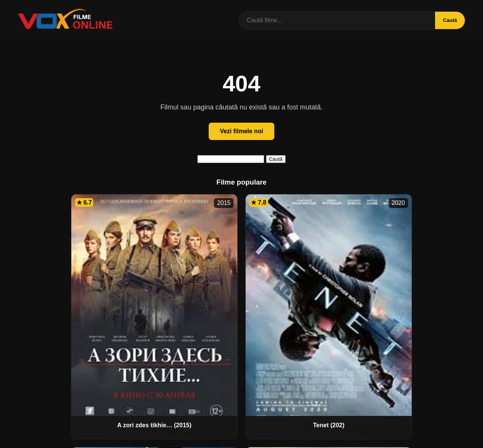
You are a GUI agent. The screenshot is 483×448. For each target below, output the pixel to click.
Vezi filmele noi (242, 131)
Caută (448, 20)
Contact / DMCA (241, 437)
